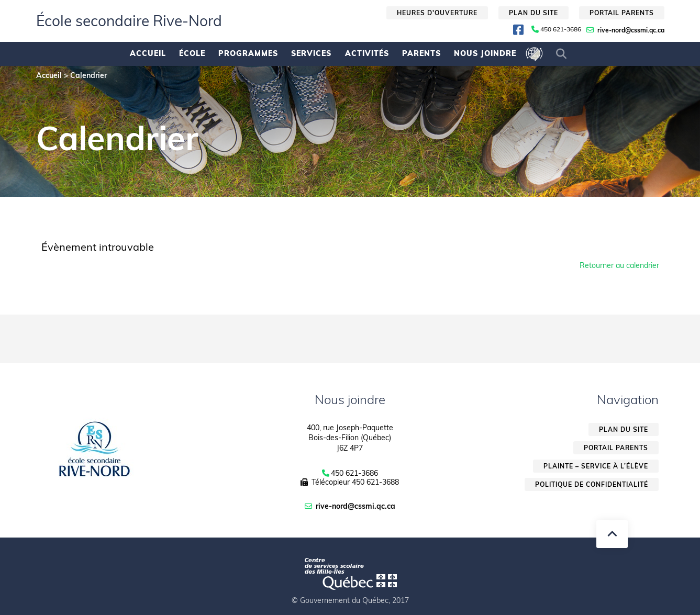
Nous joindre (485, 53)
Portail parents (622, 13)
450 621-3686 (561, 29)
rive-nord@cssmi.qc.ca (631, 30)
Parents (421, 53)
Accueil (148, 53)
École (192, 53)
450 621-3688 (375, 482)
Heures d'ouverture (437, 13)
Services (311, 53)
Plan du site (534, 13)
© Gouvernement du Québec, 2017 (350, 600)
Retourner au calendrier (619, 265)
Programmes (248, 53)
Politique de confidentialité (592, 484)
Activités (367, 53)
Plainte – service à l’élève (596, 466)
